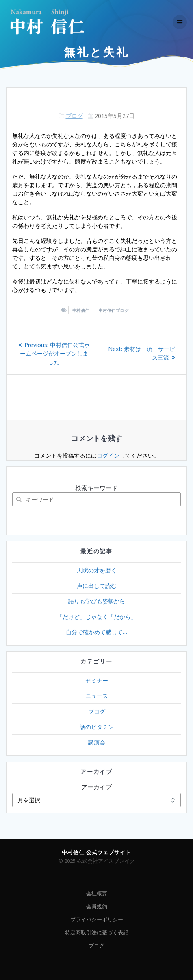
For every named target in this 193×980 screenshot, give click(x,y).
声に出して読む (97, 586)
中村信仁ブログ (114, 310)
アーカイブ (96, 787)
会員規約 (97, 907)
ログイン (108, 455)
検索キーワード (96, 488)
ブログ (74, 116)
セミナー (97, 680)
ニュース (97, 696)
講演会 (97, 742)
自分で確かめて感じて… (96, 632)
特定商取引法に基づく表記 (97, 933)
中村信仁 (81, 310)
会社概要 (97, 894)
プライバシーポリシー (97, 920)
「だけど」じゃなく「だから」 (97, 617)
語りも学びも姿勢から (97, 601)
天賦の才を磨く (97, 570)
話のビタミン (97, 727)
